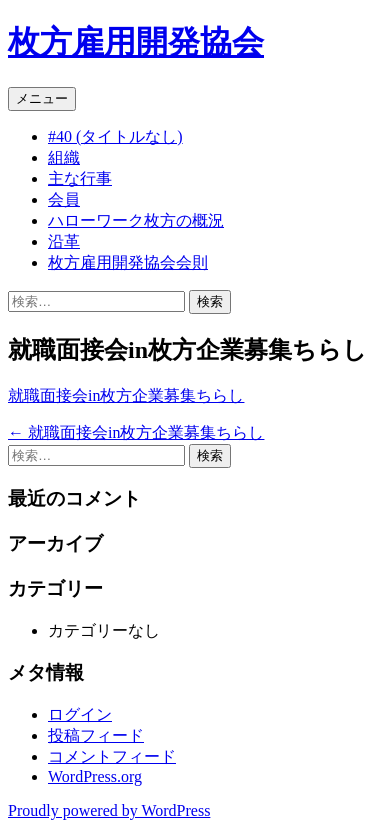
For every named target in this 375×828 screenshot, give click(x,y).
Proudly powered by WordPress (109, 810)
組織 (64, 157)
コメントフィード (112, 756)
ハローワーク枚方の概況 (136, 220)
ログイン (80, 714)
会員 (64, 199)
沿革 (64, 241)
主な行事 (80, 178)
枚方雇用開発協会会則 (128, 262)
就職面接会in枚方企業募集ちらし (126, 395)
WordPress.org (95, 776)
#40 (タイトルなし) (115, 136)
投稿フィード (96, 735)
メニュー (42, 98)
